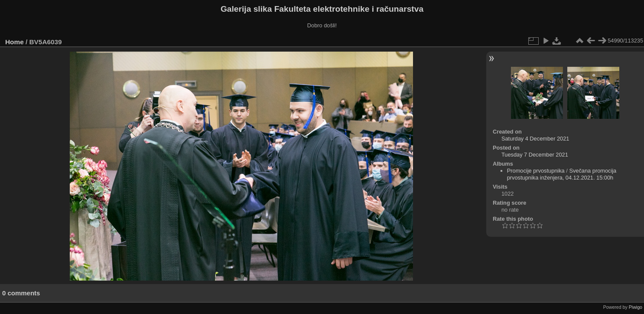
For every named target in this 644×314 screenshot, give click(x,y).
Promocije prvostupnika (536, 171)
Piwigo (636, 307)
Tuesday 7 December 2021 (535, 155)
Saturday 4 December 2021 (535, 139)
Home (15, 42)
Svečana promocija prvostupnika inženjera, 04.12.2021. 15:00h (562, 174)
